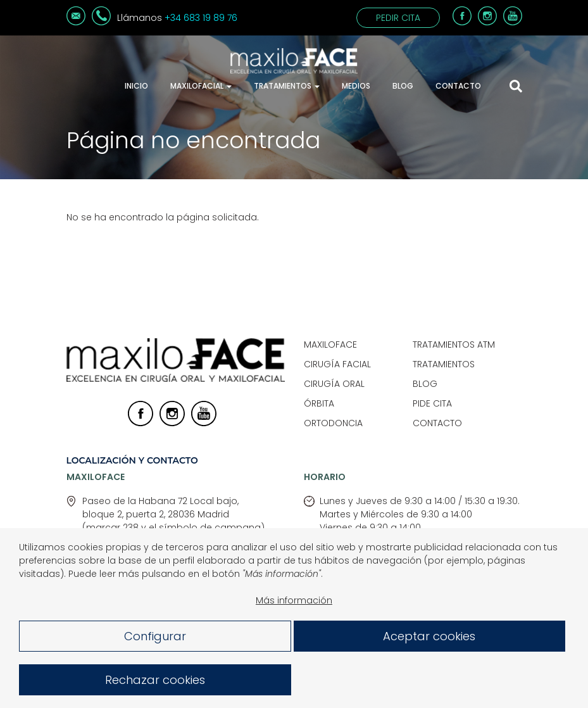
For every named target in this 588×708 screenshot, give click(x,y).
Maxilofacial (201, 86)
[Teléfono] (101, 22)
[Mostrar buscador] (516, 86)
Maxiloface (330, 345)
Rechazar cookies (155, 684)
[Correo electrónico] (76, 22)
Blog (403, 86)
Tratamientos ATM (454, 345)
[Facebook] (462, 22)
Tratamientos (287, 86)
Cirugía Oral (334, 384)
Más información (294, 604)
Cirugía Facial (337, 364)
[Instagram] (487, 22)
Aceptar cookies (429, 640)
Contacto (458, 86)
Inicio (136, 86)
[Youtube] (513, 22)
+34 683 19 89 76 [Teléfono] (201, 18)
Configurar (155, 640)
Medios (356, 86)
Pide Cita (432, 403)
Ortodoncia (333, 423)
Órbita (319, 403)
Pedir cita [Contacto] (398, 18)
